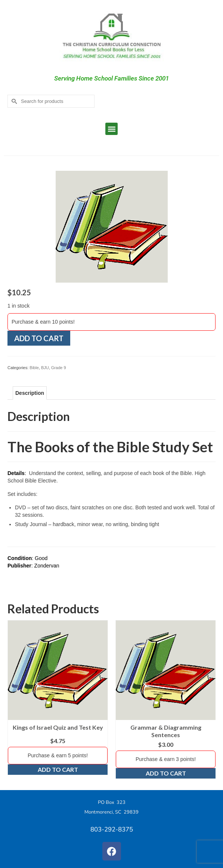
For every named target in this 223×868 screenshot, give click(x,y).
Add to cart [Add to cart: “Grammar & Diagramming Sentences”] (166, 773)
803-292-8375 (112, 829)
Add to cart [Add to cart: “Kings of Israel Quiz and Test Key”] (58, 769)
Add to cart (39, 338)
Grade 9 (59, 368)
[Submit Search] (13, 101)
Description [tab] (30, 393)
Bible (34, 368)
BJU (45, 368)
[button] (111, 129)
